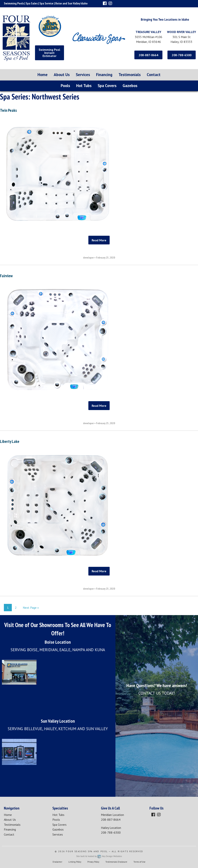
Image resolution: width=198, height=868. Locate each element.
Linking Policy (75, 862)
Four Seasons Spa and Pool (87, 851)
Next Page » (31, 608)
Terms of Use (139, 862)
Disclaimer (57, 862)
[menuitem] (43, 75)
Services (83, 75)
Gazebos (130, 86)
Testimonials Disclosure (116, 862)
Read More (99, 240)
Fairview (6, 276)
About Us (62, 75)
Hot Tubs (84, 86)
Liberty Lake (10, 441)
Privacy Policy (93, 862)
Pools (65, 86)
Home (43, 75)
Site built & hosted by (99, 856)
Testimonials (130, 75)
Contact (154, 75)
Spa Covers (107, 86)
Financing (104, 75)
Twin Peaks (8, 110)
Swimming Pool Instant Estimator (49, 53)
